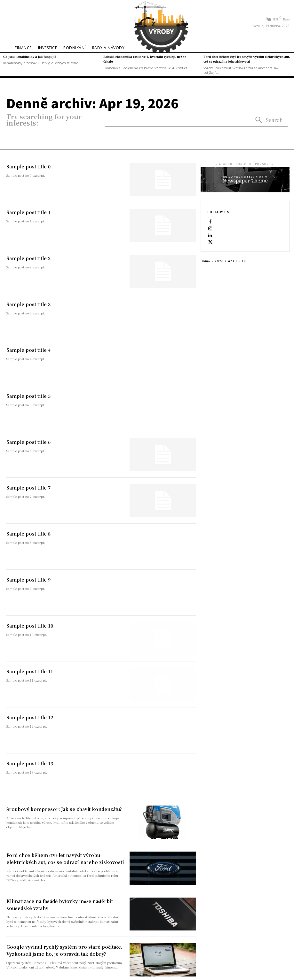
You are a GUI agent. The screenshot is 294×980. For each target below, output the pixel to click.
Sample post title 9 (28, 580)
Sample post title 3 (28, 304)
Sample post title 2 (28, 258)
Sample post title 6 (28, 442)
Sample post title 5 (28, 396)
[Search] (269, 120)
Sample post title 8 (28, 534)
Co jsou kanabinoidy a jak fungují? (30, 57)
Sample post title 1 (28, 212)
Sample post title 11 (30, 671)
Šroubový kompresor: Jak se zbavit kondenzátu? (64, 809)
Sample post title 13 (30, 763)
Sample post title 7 (28, 488)
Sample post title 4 (28, 350)
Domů (205, 261)
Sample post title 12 (30, 717)
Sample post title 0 (28, 166)
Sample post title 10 (30, 626)
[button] (12, 22)
